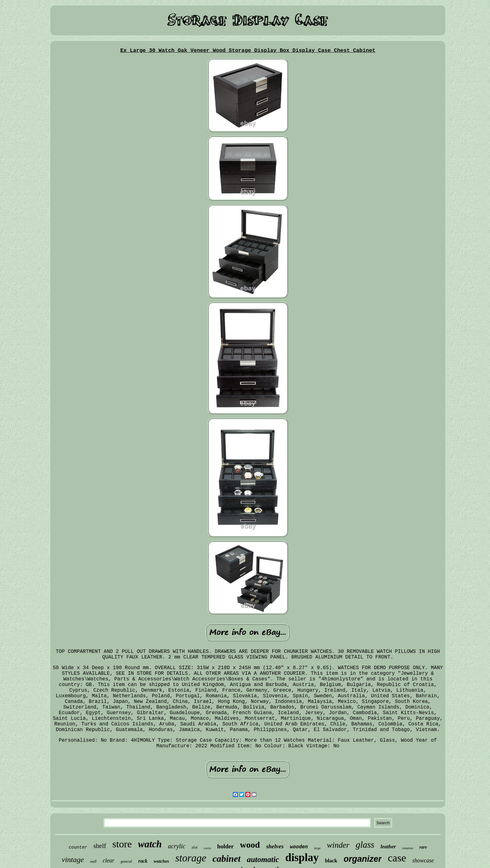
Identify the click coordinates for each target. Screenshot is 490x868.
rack (143, 861)
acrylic (177, 846)
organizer (362, 859)
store (122, 844)
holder (225, 846)
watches (161, 861)
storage (191, 858)
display (302, 858)
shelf (100, 846)
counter (78, 847)
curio (207, 848)
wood (250, 845)
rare (423, 847)
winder (338, 845)
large (317, 848)
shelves (275, 846)
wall (93, 861)
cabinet (227, 858)
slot (195, 847)
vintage (73, 860)
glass (365, 845)
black (331, 861)
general (126, 861)
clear (109, 860)
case (397, 858)
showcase (423, 860)
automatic (263, 859)
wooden (299, 847)
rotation (408, 848)
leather (388, 847)
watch (150, 844)
